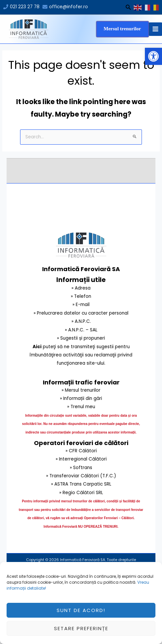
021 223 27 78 (25, 7)
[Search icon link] (128, 8)
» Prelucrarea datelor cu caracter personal (81, 313)
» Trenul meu (81, 407)
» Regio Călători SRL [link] (81, 493)
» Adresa (81, 288)
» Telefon (81, 296)
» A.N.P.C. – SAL (81, 330)
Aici (37, 347)
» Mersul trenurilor (81, 390)
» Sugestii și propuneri (81, 338)
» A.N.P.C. (81, 321)
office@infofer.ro (68, 7)
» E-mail (81, 305)
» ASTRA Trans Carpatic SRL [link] (81, 484)
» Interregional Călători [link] (81, 459)
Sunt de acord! (81, 614)
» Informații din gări (81, 398)
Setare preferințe (81, 632)
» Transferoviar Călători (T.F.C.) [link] (81, 476)
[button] (153, 56)
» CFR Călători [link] (81, 451)
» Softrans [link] (81, 468)
